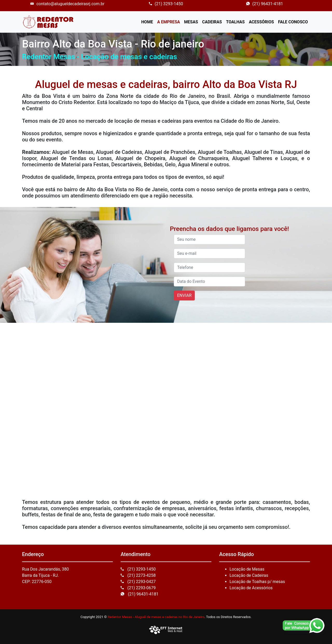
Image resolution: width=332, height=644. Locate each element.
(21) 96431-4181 (265, 4)
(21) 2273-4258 (138, 575)
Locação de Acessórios (251, 588)
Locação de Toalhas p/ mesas (257, 582)
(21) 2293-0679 (138, 588)
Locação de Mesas (247, 569)
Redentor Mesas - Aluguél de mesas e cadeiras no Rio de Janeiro (156, 617)
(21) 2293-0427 (138, 582)
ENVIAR (184, 295)
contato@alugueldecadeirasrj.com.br (67, 4)
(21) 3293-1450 (166, 4)
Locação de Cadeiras (249, 575)
